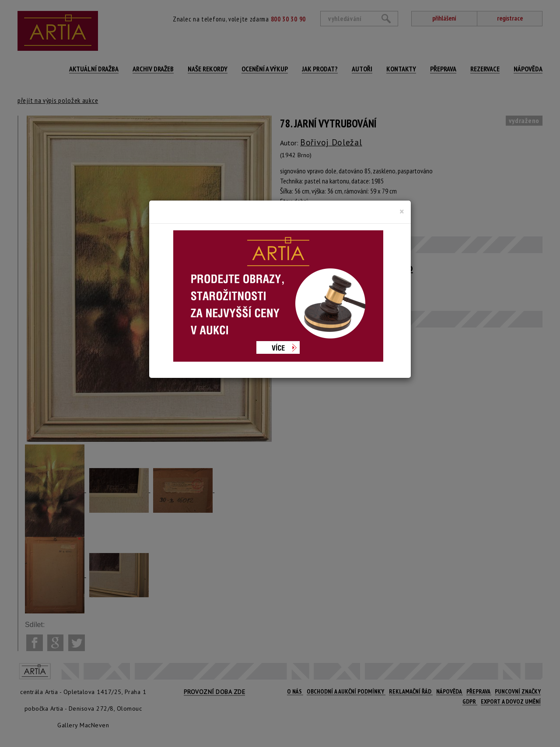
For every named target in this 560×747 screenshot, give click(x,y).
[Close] (402, 211)
